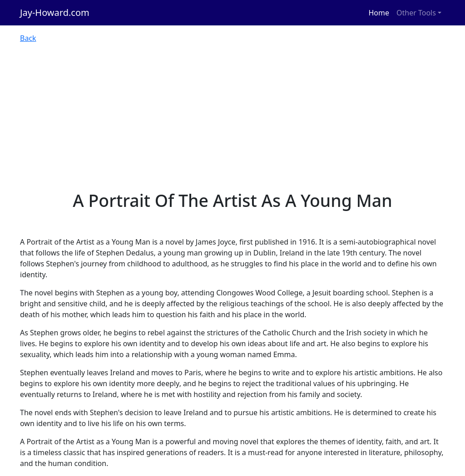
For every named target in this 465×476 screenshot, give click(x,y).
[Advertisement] (232, 123)
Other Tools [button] (416, 13)
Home (379, 13)
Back (28, 38)
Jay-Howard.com (55, 12)
